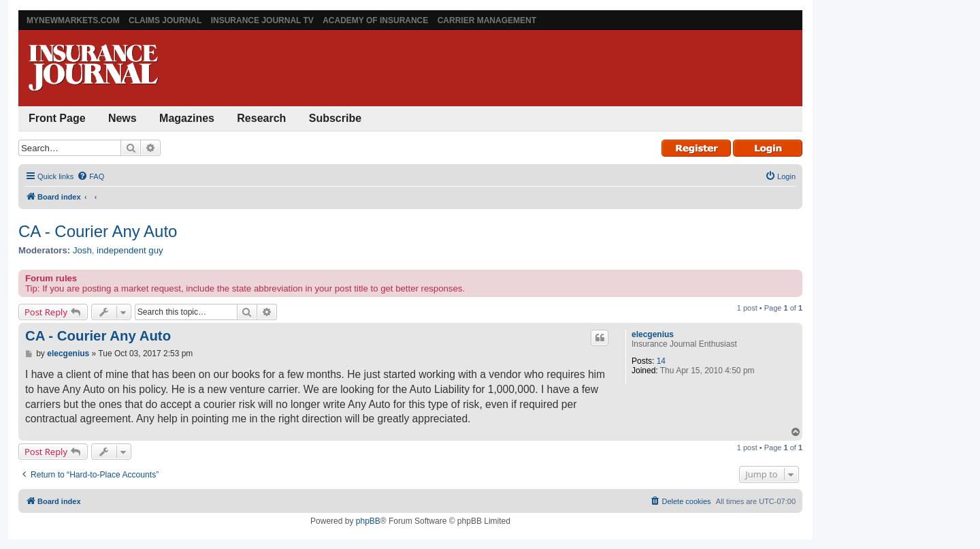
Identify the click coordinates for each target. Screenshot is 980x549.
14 (661, 361)
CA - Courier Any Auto (98, 231)
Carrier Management (487, 20)
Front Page (57, 118)
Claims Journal (165, 20)
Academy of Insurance (375, 20)
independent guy (130, 250)
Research (261, 118)
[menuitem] (91, 176)
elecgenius (653, 334)
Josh (82, 250)
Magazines (187, 118)
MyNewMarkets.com (73, 20)
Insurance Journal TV (262, 20)
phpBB (368, 521)
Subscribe (335, 118)
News (122, 118)
